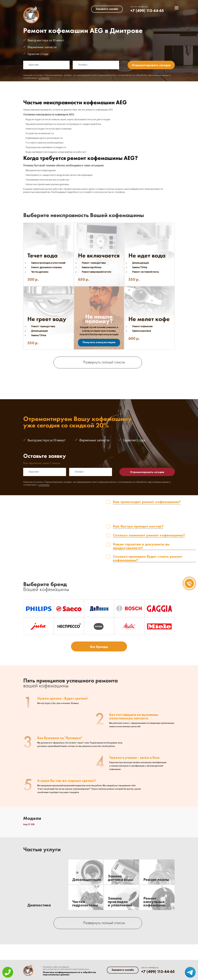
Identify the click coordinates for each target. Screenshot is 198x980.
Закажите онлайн (107, 9)
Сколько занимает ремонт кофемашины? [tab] (149, 535)
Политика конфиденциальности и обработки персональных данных (69, 973)
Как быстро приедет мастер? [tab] (138, 526)
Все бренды (99, 647)
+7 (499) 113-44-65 (147, 11)
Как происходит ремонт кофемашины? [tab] (147, 502)
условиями (44, 78)
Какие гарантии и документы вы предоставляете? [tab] (141, 546)
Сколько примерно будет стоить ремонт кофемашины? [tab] (148, 558)
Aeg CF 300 (29, 824)
